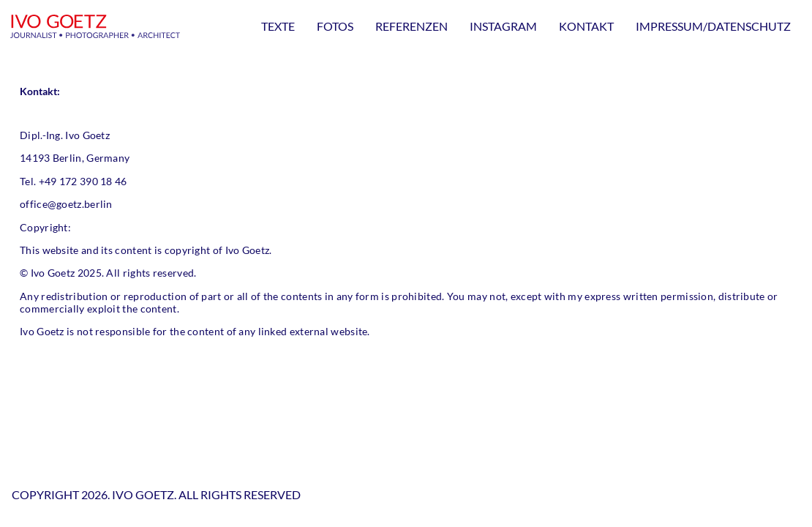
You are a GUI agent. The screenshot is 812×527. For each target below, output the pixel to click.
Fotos (335, 26)
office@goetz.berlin (66, 204)
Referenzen (411, 26)
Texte (278, 26)
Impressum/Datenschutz (713, 26)
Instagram (503, 26)
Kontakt (586, 26)
